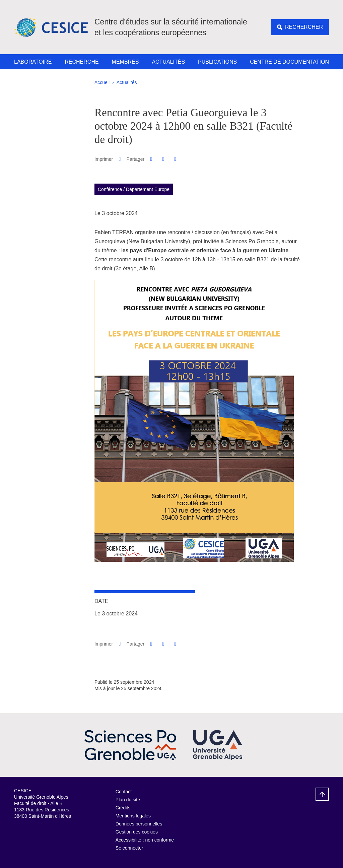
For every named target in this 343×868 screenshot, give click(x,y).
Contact (124, 792)
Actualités (168, 62)
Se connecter (129, 848)
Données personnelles (139, 824)
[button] (151, 159)
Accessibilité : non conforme (145, 840)
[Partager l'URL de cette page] (175, 159)
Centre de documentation (289, 62)
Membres (125, 62)
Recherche (82, 62)
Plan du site (128, 800)
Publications (217, 62)
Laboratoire (33, 62)
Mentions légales (133, 816)
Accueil (102, 82)
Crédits (123, 808)
